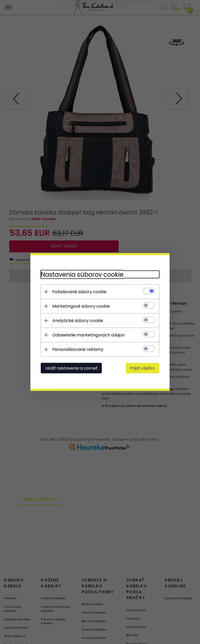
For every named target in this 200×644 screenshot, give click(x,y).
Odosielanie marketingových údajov (88, 335)
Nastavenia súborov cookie (82, 275)
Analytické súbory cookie (78, 321)
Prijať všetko (143, 368)
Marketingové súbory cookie (81, 306)
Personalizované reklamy (78, 349)
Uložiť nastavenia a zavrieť (71, 368)
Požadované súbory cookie (79, 292)
